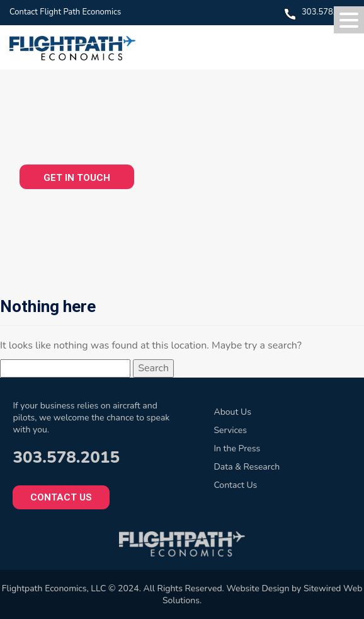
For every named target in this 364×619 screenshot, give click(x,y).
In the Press (237, 448)
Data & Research (247, 467)
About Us (232, 412)
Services (230, 430)
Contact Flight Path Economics (65, 12)
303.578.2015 (328, 12)
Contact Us (61, 497)
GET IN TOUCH (77, 178)
